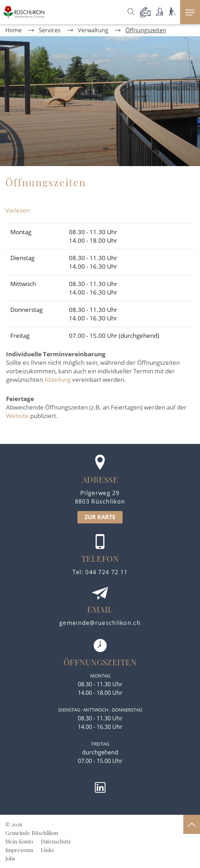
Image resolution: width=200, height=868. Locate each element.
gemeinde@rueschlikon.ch (100, 623)
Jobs (10, 858)
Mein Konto (19, 841)
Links (47, 850)
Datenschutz (56, 841)
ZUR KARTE (100, 517)
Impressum (19, 850)
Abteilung (58, 380)
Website (17, 416)
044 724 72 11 (106, 572)
